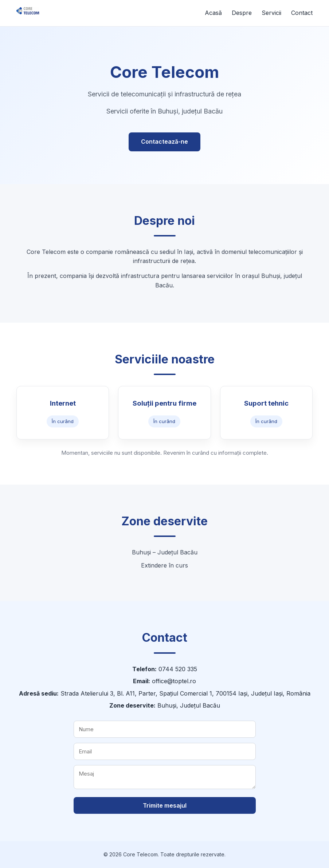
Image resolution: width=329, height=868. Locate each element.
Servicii (271, 13)
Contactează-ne (164, 142)
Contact (302, 13)
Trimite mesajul (165, 805)
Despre (242, 13)
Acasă (213, 13)
